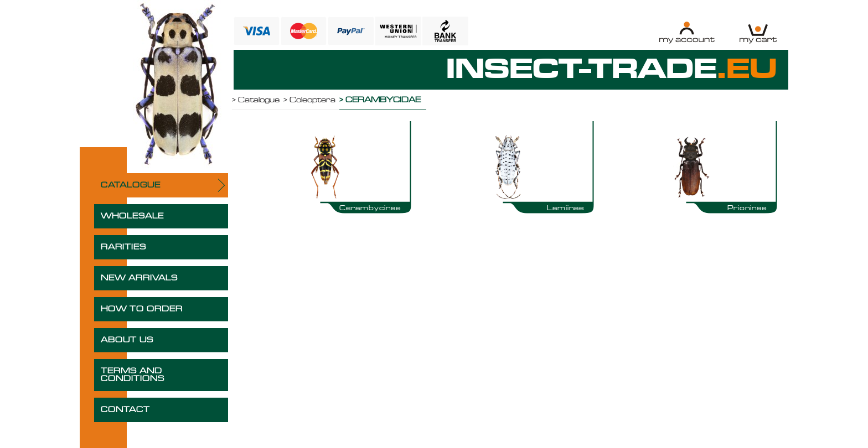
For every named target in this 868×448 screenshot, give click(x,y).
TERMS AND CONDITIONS (133, 375)
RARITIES (123, 247)
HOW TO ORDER (142, 309)
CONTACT (125, 410)
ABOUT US (127, 340)
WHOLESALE (132, 216)
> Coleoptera (309, 100)
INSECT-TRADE (612, 70)
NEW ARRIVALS (139, 278)
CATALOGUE (131, 185)
